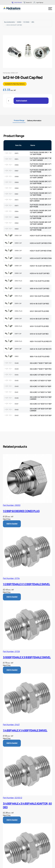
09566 (17, 165)
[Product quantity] (9, 101)
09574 (16, 159)
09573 (16, 206)
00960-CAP (18, 266)
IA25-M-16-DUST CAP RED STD (41, 349)
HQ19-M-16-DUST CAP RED (40, 273)
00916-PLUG (18, 326)
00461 (16, 392)
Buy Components (9, 22)
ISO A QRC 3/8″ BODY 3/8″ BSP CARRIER (41, 410)
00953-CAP (18, 243)
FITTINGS (26, 22)
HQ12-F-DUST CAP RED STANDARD (42, 251)
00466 (17, 398)
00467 (16, 404)
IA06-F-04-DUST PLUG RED (40, 281)
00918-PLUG (18, 341)
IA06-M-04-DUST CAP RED (39, 288)
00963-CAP (18, 273)
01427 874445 (17, 2)
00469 (17, 369)
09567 (16, 171)
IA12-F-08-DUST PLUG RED (39, 311)
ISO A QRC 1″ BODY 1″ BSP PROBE (42, 369)
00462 (17, 410)
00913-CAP (18, 288)
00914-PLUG (18, 296)
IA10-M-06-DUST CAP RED (39, 304)
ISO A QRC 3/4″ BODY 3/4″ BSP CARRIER (41, 398)
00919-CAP (18, 349)
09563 (17, 229)
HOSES (19, 22)
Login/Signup (38, 2)
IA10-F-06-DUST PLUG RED (40, 296)
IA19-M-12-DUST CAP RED (39, 334)
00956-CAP (18, 251)
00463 (17, 415)
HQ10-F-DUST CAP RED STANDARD (42, 236)
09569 (17, 182)
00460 (17, 386)
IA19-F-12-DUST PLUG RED (39, 326)
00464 (17, 375)
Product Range (19, 120)
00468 (17, 363)
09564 (17, 211)
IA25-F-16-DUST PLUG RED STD (41, 341)
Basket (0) (28, 2)
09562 (17, 223)
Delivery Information (34, 120)
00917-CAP (18, 334)
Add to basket (21, 101)
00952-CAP (18, 235)
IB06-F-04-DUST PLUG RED (40, 356)
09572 (16, 200)
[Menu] (50, 9)
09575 (16, 153)
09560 (17, 188)
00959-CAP (18, 258)
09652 (17, 356)
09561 (16, 194)
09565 (17, 217)
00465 (17, 381)
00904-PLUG (18, 311)
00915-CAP (18, 303)
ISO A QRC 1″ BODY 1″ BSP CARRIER (42, 363)
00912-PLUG (18, 281)
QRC (33, 22)
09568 (17, 177)
